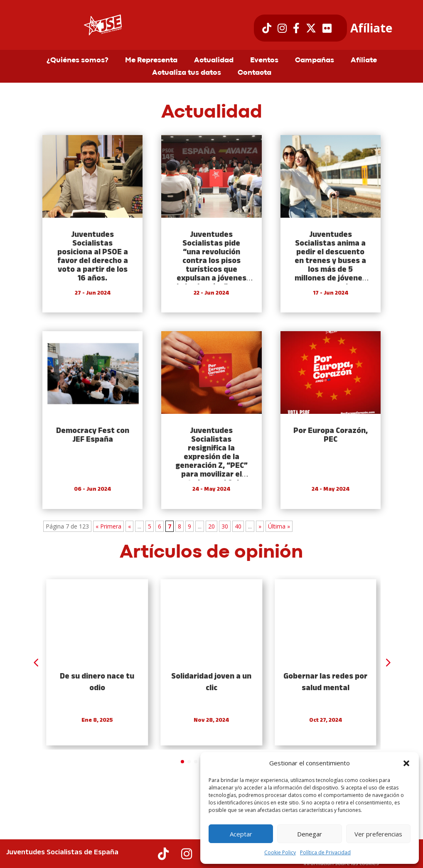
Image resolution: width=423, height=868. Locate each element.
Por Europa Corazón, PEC (331, 435)
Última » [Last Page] (279, 526)
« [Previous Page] (129, 526)
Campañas (315, 61)
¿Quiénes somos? (77, 61)
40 (238, 526)
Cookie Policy (280, 852)
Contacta (255, 73)
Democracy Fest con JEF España (93, 435)
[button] (406, 763)
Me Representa (151, 61)
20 (211, 526)
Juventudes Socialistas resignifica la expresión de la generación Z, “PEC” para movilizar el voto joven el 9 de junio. (211, 462)
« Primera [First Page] (108, 526)
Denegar (310, 834)
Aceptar (241, 834)
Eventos (264, 61)
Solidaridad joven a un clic (211, 682)
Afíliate (371, 28)
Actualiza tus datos (187, 73)
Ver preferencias (378, 834)
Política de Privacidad (325, 852)
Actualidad (214, 61)
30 (225, 526)
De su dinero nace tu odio (97, 682)
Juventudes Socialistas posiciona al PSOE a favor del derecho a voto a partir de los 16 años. (93, 257)
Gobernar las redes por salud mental (325, 682)
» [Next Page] (260, 526)
